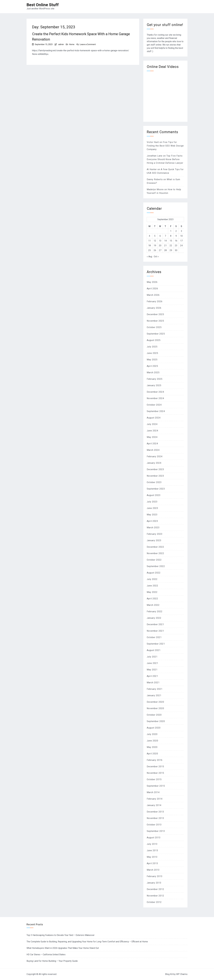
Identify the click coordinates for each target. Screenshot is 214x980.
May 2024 (152, 437)
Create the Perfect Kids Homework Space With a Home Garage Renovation (81, 37)
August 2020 (154, 728)
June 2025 (152, 353)
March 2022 (153, 605)
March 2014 (153, 792)
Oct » (156, 257)
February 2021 (155, 689)
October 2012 (154, 902)
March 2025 (153, 372)
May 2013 (152, 857)
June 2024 (152, 431)
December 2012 (155, 889)
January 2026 (154, 308)
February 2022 (155, 611)
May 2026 (152, 282)
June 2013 (152, 850)
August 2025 (154, 340)
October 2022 (154, 560)
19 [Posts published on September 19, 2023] (155, 246)
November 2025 (155, 321)
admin (61, 44)
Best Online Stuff (43, 5)
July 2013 (152, 844)
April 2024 (152, 444)
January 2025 (154, 385)
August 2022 (154, 573)
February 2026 (155, 301)
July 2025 (152, 347)
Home (72, 44)
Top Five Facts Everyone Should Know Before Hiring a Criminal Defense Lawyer (165, 159)
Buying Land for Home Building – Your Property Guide (52, 961)
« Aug (149, 257)
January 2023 (154, 540)
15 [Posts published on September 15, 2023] (171, 241)
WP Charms (182, 974)
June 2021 (152, 663)
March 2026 (153, 295)
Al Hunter (152, 169)
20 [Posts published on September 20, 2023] (160, 246)
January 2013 (154, 883)
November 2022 (155, 553)
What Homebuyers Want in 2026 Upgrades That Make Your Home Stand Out (63, 948)
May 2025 (152, 360)
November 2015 (155, 773)
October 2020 (154, 715)
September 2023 (156, 489)
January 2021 (154, 695)
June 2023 (152, 508)
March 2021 (153, 683)
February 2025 (155, 379)
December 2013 (155, 812)
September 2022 (156, 566)
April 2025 (152, 366)
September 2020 (156, 721)
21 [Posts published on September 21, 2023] (165, 246)
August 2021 (154, 650)
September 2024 (156, 411)
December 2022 (155, 547)
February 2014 (155, 799)
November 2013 (155, 818)
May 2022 (152, 592)
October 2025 (154, 327)
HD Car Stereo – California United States (46, 955)
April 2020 (152, 754)
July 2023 (152, 502)
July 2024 (152, 424)
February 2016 (155, 760)
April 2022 (152, 599)
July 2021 (152, 657)
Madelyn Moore (155, 189)
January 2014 (154, 805)
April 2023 (152, 521)
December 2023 (155, 469)
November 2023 (155, 476)
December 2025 (155, 314)
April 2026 (152, 289)
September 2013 (156, 831)
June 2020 (152, 741)
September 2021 (156, 644)
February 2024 (155, 456)
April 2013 (152, 863)
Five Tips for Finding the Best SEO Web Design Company (165, 146)
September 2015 (156, 786)
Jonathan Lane (155, 156)
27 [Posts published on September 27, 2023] (160, 250)
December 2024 (155, 392)
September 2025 (156, 334)
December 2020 (155, 702)
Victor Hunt (153, 142)
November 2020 (155, 708)
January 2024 (154, 463)
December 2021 (155, 624)
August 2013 (154, 838)
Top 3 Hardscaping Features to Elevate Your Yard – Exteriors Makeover (61, 935)
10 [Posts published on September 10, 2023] (181, 236)
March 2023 (153, 528)
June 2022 (152, 586)
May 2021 (152, 670)
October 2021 (154, 637)
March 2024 (153, 450)
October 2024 (154, 405)
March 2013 (153, 870)
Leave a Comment (88, 44)
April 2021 (152, 676)
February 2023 (155, 534)
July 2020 (152, 734)
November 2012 (155, 896)
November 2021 (155, 631)
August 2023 (154, 495)
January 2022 (154, 618)
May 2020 (152, 747)
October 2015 (154, 779)
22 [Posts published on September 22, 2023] (171, 246)
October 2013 (154, 825)
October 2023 (154, 482)
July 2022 (152, 579)
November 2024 (155, 398)
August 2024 (154, 418)
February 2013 (155, 876)
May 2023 (152, 515)
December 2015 (155, 767)
